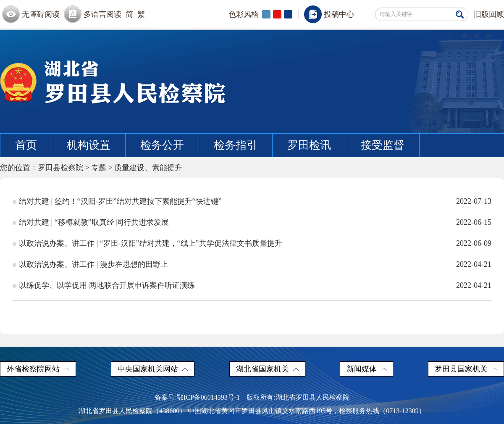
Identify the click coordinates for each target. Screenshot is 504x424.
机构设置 (89, 145)
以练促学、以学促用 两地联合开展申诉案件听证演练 (107, 285)
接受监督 (383, 145)
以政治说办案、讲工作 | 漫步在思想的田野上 (93, 264)
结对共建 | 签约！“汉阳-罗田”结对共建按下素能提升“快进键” (120, 201)
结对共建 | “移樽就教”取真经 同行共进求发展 (94, 222)
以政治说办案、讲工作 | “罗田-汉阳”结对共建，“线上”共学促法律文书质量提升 (151, 243)
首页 (26, 145)
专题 (99, 168)
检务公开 (162, 145)
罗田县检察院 (60, 168)
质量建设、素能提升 (148, 168)
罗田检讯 (309, 145)
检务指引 (236, 145)
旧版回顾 (489, 14)
